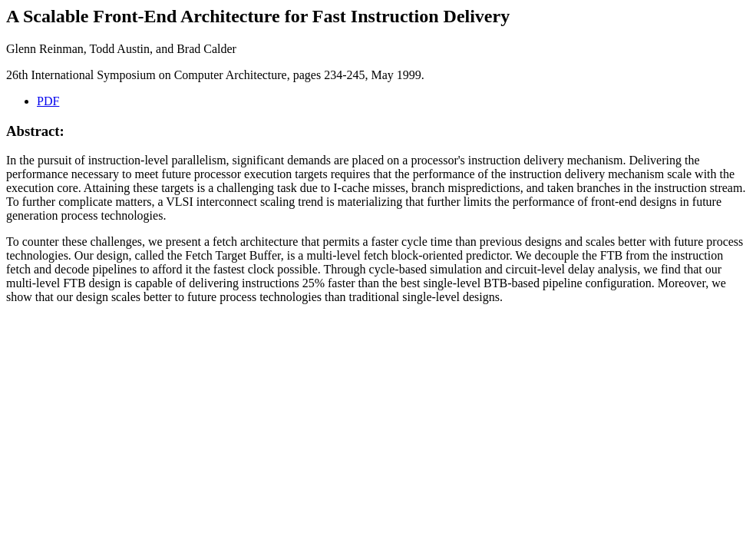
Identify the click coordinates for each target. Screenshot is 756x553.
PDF (48, 101)
